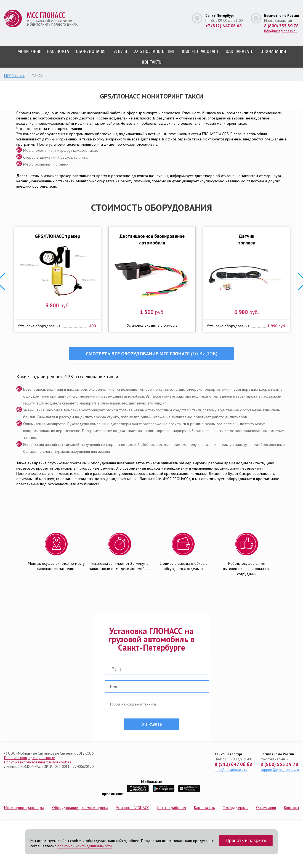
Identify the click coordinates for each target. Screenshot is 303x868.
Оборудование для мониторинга (80, 808)
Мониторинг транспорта (43, 51)
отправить (152, 724)
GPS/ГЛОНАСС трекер (57, 236)
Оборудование (91, 51)
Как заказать (240, 51)
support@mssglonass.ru (280, 770)
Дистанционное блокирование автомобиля (152, 239)
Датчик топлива (247, 239)
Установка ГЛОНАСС (133, 808)
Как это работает (200, 51)
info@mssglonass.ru (280, 31)
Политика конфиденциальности (30, 758)
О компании (273, 51)
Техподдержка (236, 808)
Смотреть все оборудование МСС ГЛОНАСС (152, 354)
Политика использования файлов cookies (38, 762)
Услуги (120, 51)
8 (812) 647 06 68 (233, 764)
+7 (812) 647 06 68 (224, 26)
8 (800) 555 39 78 (281, 26)
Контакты (152, 62)
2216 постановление (154, 51)
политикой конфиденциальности (85, 846)
